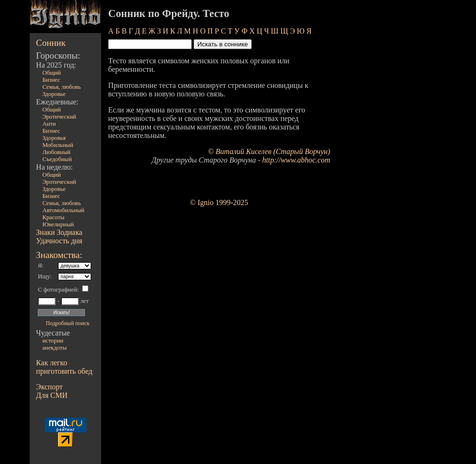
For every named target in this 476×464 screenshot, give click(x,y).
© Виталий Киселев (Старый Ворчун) (269, 151)
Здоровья (54, 138)
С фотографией (57, 290)
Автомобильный (64, 210)
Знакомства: (59, 255)
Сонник (51, 43)
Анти (49, 124)
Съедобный (57, 159)
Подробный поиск (68, 323)
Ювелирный (58, 224)
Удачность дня (59, 241)
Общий (52, 73)
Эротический (59, 117)
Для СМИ (52, 395)
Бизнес (51, 80)
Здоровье (54, 94)
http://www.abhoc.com (296, 160)
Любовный (57, 152)
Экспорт (49, 387)
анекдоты (55, 348)
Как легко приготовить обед (64, 367)
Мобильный (58, 145)
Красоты (54, 217)
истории (53, 341)
